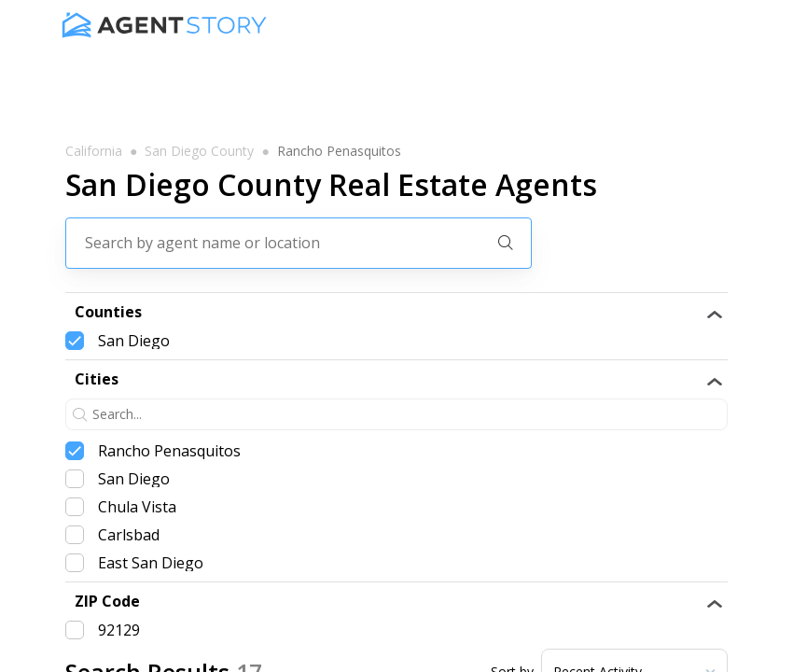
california (94, 151)
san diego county (199, 151)
